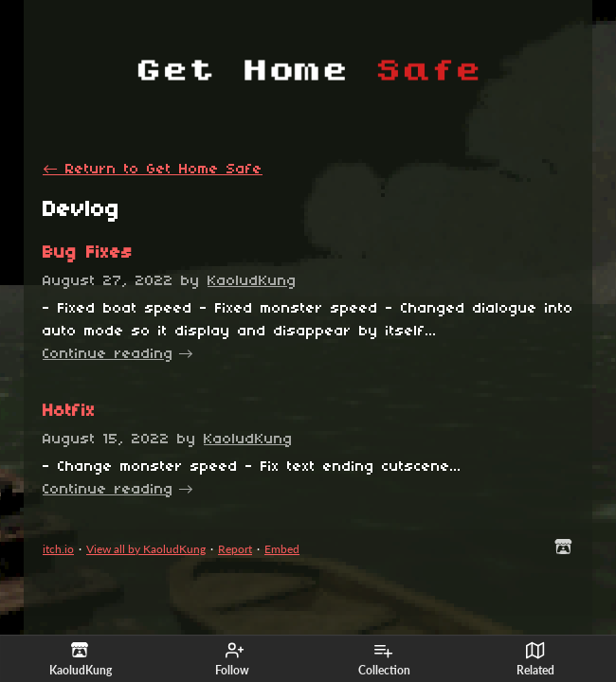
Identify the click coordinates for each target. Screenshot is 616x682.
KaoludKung (252, 281)
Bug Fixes (88, 253)
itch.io (58, 549)
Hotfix (69, 412)
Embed (282, 549)
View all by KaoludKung (146, 549)
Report (235, 549)
